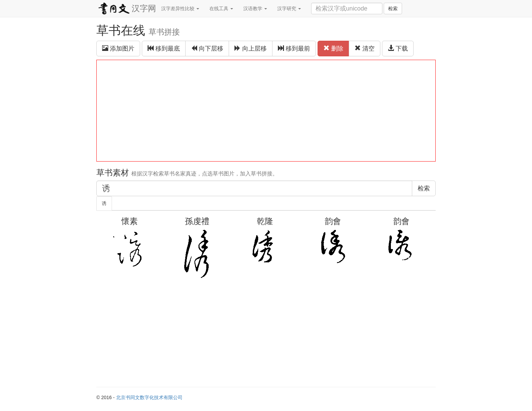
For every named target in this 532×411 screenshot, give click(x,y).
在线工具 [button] (221, 8)
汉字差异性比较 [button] (180, 8)
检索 (393, 8)
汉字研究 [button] (289, 8)
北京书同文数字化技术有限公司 (149, 397)
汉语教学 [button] (255, 8)
